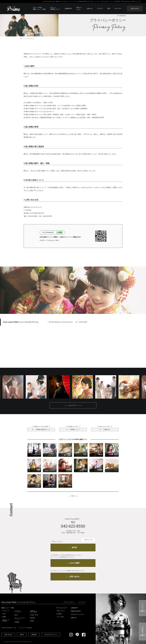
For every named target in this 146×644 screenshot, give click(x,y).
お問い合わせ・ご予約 (143, 632)
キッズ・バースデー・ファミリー (20, 618)
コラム (79, 8)
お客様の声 (68, 9)
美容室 (32, 621)
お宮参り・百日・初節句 (34, 611)
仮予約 (74, 547)
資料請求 (34, 635)
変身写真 (33, 618)
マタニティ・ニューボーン (18, 611)
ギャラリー (118, 9)
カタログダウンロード (51, 635)
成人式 (16, 615)
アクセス (100, 9)
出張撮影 (17, 622)
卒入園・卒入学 (34, 615)
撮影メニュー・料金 (39, 8)
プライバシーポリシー (69, 602)
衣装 (109, 9)
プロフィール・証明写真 (6, 620)
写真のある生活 (76, 611)
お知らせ (89, 9)
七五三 (4, 614)
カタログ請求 (74, 563)
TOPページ (74, 496)
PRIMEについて (55, 8)
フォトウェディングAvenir (25, 628)
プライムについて (62, 608)
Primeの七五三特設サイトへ (8, 628)
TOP (21, 39)
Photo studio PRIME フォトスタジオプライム (18, 602)
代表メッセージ (61, 611)
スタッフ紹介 (60, 617)
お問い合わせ (135, 9)
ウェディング (6, 611)
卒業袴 (4, 617)
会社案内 (59, 614)
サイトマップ (82, 602)
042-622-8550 (73, 526)
